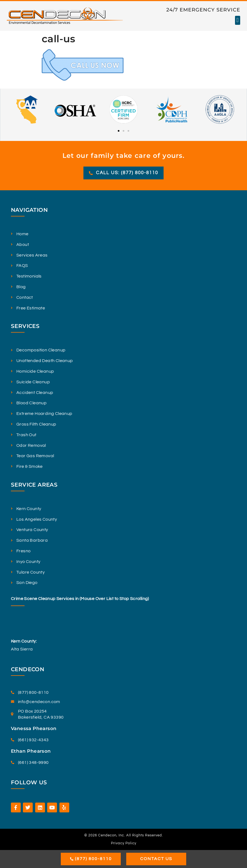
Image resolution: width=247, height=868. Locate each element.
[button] (238, 20)
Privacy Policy (124, 843)
